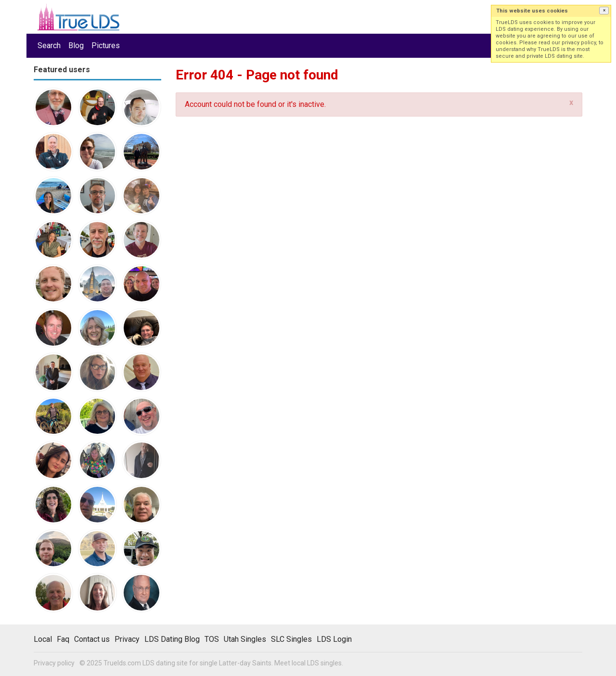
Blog (76, 45)
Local (43, 639)
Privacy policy (54, 663)
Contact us (92, 639)
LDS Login (334, 639)
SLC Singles (291, 639)
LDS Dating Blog (172, 639)
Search (49, 45)
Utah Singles (245, 639)
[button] (604, 11)
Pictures (106, 45)
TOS (212, 639)
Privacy (127, 639)
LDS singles (324, 663)
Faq (63, 639)
